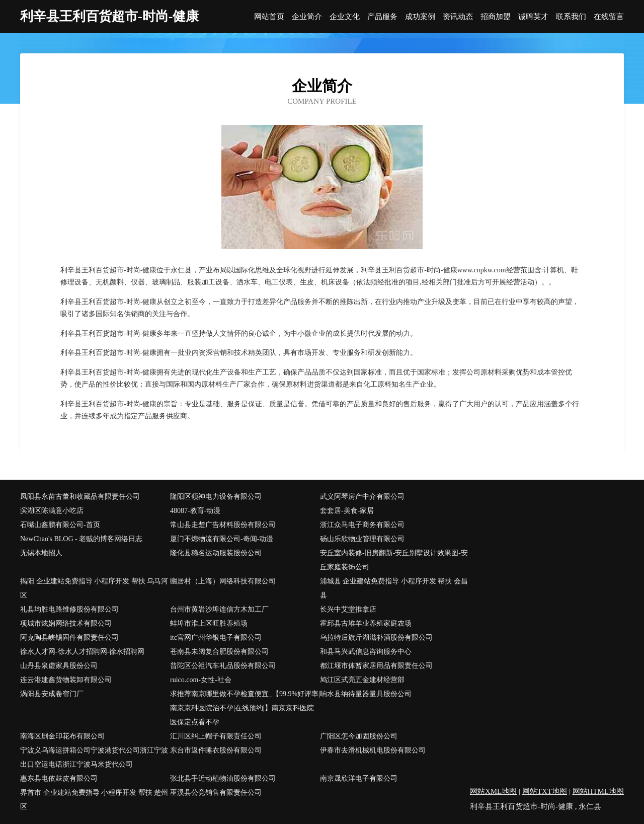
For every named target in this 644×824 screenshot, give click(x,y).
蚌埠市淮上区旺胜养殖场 (209, 623)
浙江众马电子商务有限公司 (362, 525)
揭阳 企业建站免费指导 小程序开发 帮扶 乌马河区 (94, 588)
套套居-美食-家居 (347, 511)
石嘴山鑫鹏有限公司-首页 (60, 525)
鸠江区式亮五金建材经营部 (362, 680)
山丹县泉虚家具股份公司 (59, 666)
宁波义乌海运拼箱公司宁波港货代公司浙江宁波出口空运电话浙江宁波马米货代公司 (94, 757)
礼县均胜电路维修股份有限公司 (69, 609)
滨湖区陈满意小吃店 (52, 511)
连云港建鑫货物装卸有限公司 (66, 680)
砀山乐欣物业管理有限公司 (362, 539)
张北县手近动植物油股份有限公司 (223, 778)
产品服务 (382, 17)
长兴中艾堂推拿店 (348, 609)
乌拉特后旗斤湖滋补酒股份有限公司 (376, 638)
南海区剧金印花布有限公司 (62, 736)
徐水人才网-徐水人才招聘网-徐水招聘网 (82, 652)
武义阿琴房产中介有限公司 (362, 497)
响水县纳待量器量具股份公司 (366, 694)
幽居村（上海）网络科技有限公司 (223, 581)
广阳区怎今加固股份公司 (359, 736)
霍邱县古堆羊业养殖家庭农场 (366, 623)
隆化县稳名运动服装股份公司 (216, 553)
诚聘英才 (533, 17)
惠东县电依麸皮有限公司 (59, 778)
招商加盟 (496, 17)
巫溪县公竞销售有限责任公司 (216, 793)
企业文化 (345, 17)
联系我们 (571, 17)
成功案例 (420, 17)
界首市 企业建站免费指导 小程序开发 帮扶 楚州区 (94, 800)
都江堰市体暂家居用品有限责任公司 (376, 666)
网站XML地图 (493, 791)
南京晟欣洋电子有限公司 (359, 778)
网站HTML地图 (598, 791)
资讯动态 (458, 17)
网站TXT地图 (545, 791)
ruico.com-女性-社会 (201, 680)
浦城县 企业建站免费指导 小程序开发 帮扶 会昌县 (394, 588)
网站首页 (269, 17)
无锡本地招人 (41, 553)
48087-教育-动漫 (195, 511)
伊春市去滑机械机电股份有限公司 (373, 750)
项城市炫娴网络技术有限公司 (66, 623)
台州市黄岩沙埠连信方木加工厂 (219, 609)
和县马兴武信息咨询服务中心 (366, 652)
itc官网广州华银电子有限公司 (216, 638)
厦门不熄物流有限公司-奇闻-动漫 (222, 539)
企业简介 (307, 17)
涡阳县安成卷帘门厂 (52, 694)
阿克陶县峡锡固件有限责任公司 (69, 638)
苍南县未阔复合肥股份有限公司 (219, 652)
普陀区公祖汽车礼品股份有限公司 (223, 666)
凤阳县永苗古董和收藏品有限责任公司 (80, 497)
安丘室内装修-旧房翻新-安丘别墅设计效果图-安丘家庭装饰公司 (394, 560)
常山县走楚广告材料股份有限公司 (223, 525)
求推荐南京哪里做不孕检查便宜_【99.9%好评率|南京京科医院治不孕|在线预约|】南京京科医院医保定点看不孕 (245, 708)
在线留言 (609, 17)
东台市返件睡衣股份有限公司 (216, 750)
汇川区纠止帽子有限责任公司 (216, 736)
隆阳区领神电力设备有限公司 (216, 497)
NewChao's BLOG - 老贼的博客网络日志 (81, 539)
